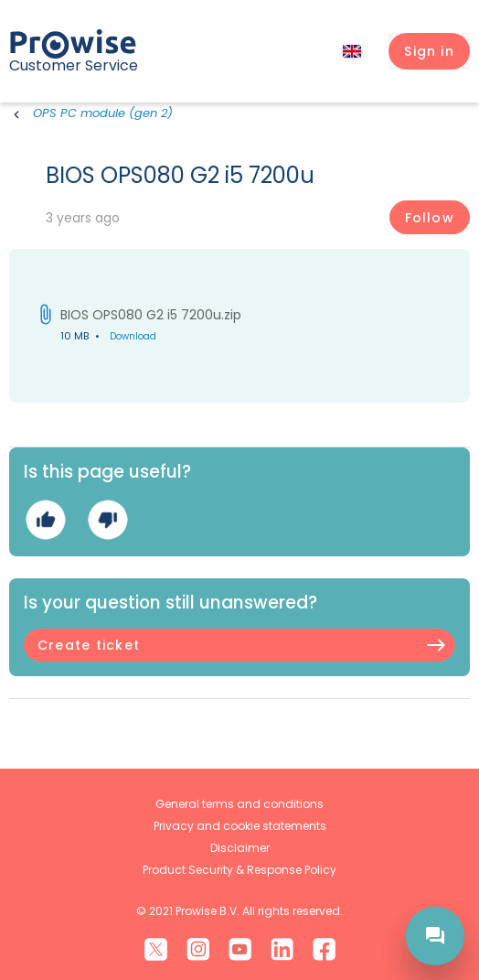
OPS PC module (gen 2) (103, 113)
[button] (429, 51)
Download (133, 336)
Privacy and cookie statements (240, 826)
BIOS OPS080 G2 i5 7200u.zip (151, 315)
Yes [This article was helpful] (45, 519)
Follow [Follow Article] (430, 218)
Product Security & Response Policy (239, 870)
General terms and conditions (239, 804)
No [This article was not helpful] (107, 519)
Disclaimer (240, 848)
